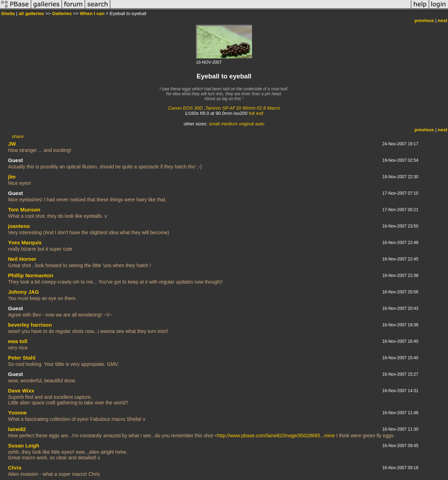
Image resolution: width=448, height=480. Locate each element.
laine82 (17, 429)
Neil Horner (22, 259)
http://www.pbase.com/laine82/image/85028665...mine (276, 436)
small (214, 124)
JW (12, 144)
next (443, 20)
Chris (15, 468)
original (247, 124)
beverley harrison (30, 325)
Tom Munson (24, 210)
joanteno (19, 226)
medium (229, 124)
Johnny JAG (23, 292)
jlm (12, 177)
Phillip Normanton (31, 275)
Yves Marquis (25, 242)
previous (424, 20)
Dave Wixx (21, 391)
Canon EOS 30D (185, 108)
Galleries (62, 13)
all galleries (31, 13)
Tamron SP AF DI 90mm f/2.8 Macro (243, 108)
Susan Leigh (24, 446)
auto (260, 124)
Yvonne (17, 413)
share (18, 136)
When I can (92, 13)
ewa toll (18, 341)
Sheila (8, 13)
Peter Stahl (22, 358)
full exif (256, 113)
